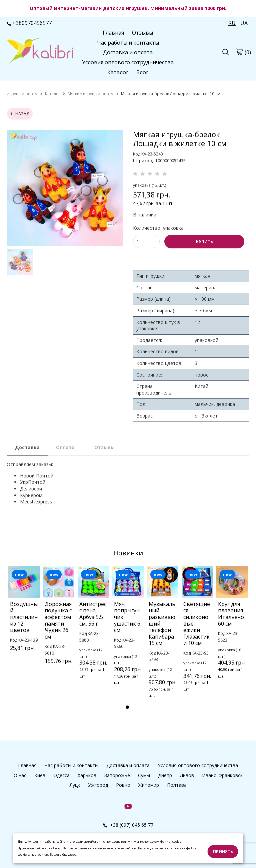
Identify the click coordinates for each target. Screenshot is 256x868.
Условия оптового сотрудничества (128, 62)
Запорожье (117, 775)
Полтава (177, 785)
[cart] (239, 52)
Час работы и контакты (128, 43)
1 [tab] (127, 707)
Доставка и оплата (128, 52)
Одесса (61, 775)
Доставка (27, 447)
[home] (22, 94)
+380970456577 (29, 23)
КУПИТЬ (204, 242)
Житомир (149, 785)
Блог (142, 72)
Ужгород (98, 785)
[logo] (40, 52)
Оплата (65, 447)
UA (244, 23)
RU (232, 23)
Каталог (118, 72)
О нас (20, 775)
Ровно (123, 785)
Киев (40, 775)
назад (20, 114)
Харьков (87, 775)
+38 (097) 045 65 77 (128, 825)
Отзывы (142, 33)
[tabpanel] (24, 617)
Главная (113, 33)
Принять (223, 852)
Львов (187, 775)
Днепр (165, 775)
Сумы (144, 775)
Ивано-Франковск (222, 775)
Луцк (75, 785)
